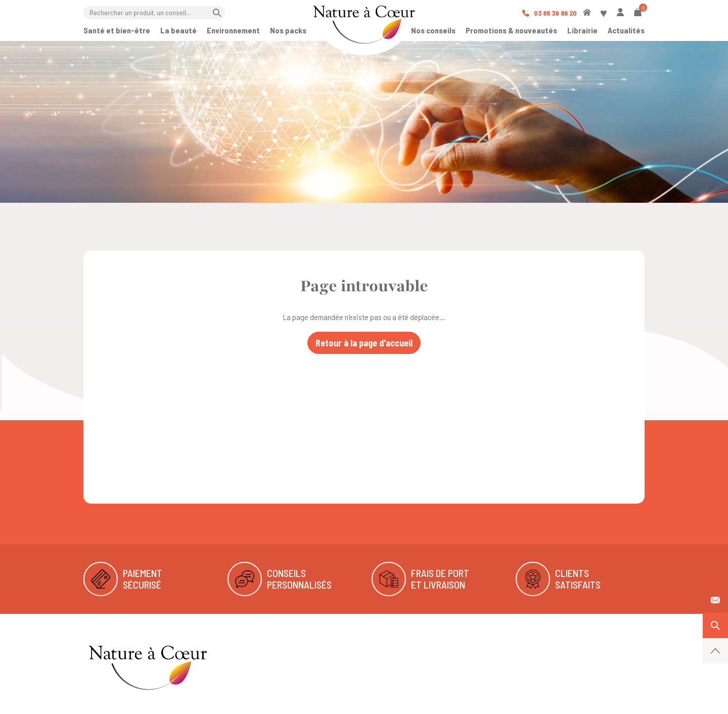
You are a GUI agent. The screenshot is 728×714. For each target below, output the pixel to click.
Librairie (582, 30)
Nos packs (288, 30)
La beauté (178, 30)
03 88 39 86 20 (550, 13)
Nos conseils (433, 30)
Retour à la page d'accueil (364, 343)
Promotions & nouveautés (511, 30)
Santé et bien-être (117, 30)
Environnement (233, 30)
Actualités (626, 30)
